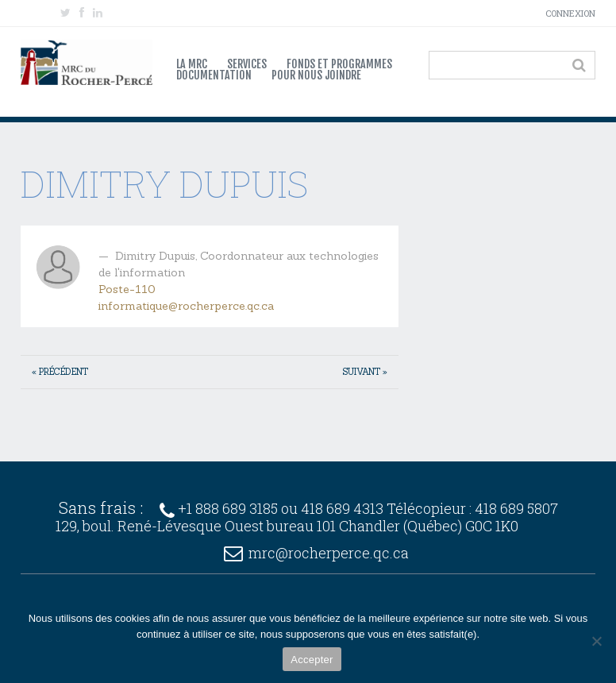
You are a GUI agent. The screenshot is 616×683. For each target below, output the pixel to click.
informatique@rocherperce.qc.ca (186, 306)
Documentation (214, 75)
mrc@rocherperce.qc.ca (329, 553)
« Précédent (60, 372)
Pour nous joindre (316, 75)
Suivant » (365, 372)
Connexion (570, 13)
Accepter (312, 660)
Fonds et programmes (339, 64)
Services (247, 64)
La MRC (192, 64)
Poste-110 (127, 289)
